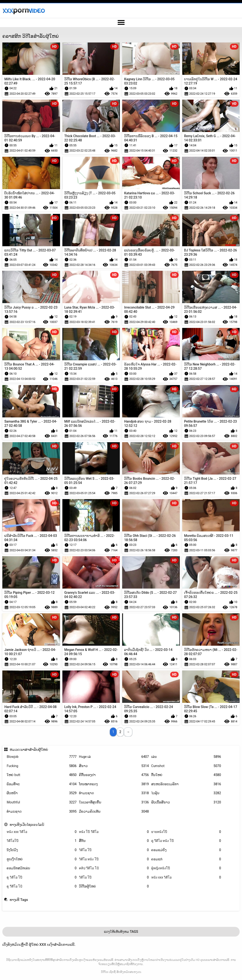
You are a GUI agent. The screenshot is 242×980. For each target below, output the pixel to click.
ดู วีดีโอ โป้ (42, 886)
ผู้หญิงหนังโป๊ (186, 868)
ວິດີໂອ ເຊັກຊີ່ (108, 972)
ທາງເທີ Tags (19, 900)
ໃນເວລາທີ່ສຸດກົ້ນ (114, 802)
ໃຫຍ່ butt (42, 775)
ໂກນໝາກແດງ (114, 784)
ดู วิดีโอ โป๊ (42, 877)
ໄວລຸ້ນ (186, 793)
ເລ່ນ (186, 757)
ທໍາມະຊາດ (42, 812)
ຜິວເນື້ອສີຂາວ (186, 802)
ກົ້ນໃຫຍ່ (186, 775)
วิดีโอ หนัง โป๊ (114, 859)
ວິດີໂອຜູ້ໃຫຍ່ (114, 886)
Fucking (42, 766)
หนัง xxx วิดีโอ (42, 832)
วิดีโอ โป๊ (114, 850)
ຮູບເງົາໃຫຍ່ (42, 859)
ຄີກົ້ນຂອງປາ (114, 775)
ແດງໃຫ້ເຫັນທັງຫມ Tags (121, 932)
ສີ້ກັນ (114, 841)
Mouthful (42, 802)
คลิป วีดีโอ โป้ (114, 868)
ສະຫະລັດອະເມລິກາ (186, 784)
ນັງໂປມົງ (42, 850)
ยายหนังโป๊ (186, 832)
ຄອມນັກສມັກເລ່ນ (42, 868)
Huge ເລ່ (114, 757)
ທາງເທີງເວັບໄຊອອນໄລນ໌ (27, 825)
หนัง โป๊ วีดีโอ (114, 832)
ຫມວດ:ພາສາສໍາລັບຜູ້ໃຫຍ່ (29, 750)
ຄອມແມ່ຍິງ (186, 850)
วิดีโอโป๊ (42, 841)
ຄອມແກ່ (186, 859)
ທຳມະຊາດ (114, 793)
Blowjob (42, 757)
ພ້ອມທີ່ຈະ (42, 784)
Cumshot (186, 766)
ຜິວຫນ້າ (42, 793)
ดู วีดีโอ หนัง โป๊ (186, 841)
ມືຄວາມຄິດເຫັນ (114, 812)
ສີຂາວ (114, 766)
